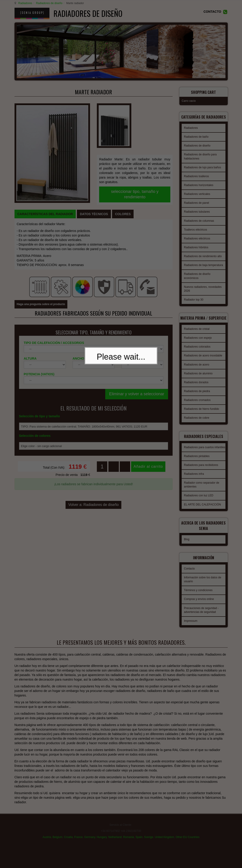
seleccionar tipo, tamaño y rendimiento (135, 159)
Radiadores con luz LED (199, 502)
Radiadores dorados (196, 386)
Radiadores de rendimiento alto (203, 257)
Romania (129, 839)
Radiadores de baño (196, 138)
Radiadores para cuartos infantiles (205, 454)
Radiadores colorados (197, 351)
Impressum (191, 623)
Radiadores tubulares (197, 213)
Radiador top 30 (194, 301)
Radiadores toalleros (196, 177)
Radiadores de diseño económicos (197, 277)
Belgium (57, 839)
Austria (47, 839)
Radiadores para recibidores (201, 472)
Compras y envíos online (199, 602)
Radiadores (25, 3)
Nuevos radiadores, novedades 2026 (203, 290)
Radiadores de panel (197, 204)
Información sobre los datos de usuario (203, 582)
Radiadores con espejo (198, 342)
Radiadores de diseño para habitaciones (200, 158)
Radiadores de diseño (49, 3)
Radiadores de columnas (199, 222)
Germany (90, 839)
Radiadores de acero (197, 368)
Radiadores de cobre (197, 422)
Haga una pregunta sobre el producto (41, 250)
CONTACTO (212, 12)
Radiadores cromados (197, 404)
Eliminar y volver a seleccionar (137, 340)
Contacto (189, 571)
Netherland (115, 839)
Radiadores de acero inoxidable (203, 359)
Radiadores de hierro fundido (202, 413)
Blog (187, 543)
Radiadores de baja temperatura (203, 266)
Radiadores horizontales (199, 186)
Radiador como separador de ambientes (202, 491)
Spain (139, 839)
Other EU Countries (187, 839)
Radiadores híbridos (196, 249)
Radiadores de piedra (197, 395)
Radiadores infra (194, 480)
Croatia (68, 839)
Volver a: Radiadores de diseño (93, 444)
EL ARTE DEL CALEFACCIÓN (202, 511)
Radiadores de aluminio (198, 377)
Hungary (102, 839)
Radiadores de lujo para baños (202, 169)
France (78, 839)
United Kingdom (164, 839)
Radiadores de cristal (197, 333)
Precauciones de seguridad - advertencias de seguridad (201, 613)
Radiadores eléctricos (197, 240)
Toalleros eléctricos (196, 231)
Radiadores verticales (197, 195)
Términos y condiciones (198, 593)
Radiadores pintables (197, 463)
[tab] (45, 177)
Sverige (149, 839)
